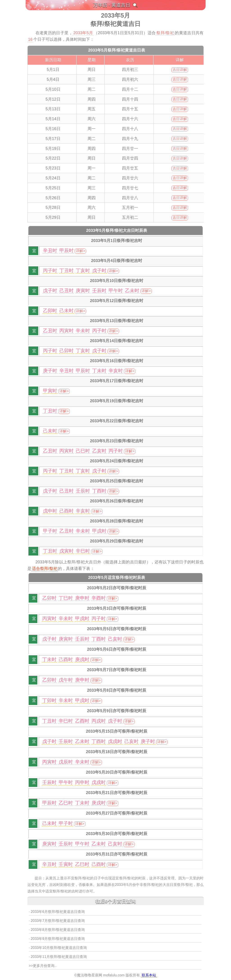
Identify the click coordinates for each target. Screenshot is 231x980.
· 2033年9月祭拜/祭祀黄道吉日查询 (57, 939)
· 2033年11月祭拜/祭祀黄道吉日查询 (58, 957)
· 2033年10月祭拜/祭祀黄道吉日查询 (58, 948)
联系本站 (149, 975)
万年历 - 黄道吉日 (112, 5)
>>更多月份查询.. (43, 966)
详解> (80, 251)
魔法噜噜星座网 (90, 975)
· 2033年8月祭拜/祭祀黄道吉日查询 (57, 930)
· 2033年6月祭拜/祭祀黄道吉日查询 (57, 912)
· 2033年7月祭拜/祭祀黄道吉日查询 (57, 921)
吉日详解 (180, 70)
